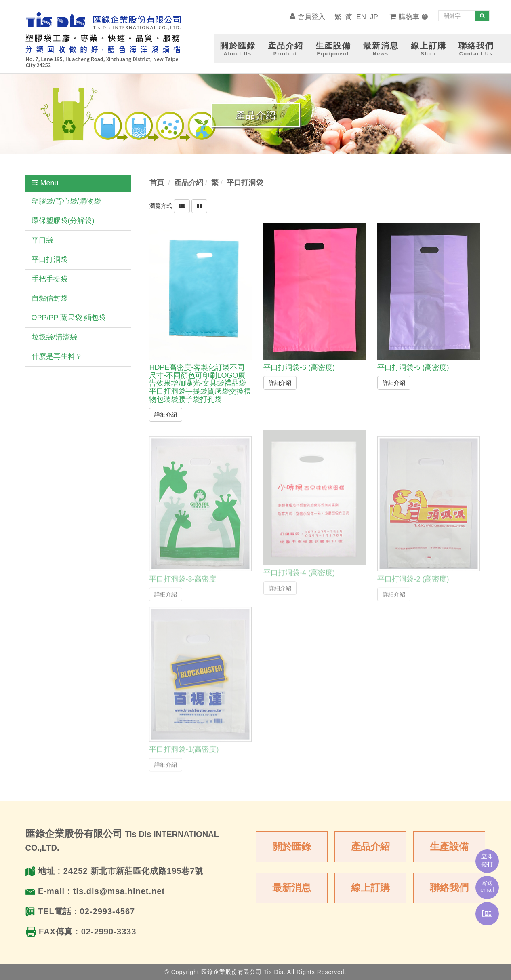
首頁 (157, 183)
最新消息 (292, 888)
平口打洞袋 (50, 259)
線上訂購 (370, 888)
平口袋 (42, 240)
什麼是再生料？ (57, 356)
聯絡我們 (449, 888)
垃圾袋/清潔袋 (54, 337)
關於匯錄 (292, 846)
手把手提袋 (50, 279)
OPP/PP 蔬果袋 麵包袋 (69, 318)
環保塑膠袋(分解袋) (63, 221)
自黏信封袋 (50, 298)
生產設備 (449, 846)
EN (361, 17)
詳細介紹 (166, 414)
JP (374, 17)
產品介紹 (370, 846)
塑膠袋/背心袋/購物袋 (66, 201)
